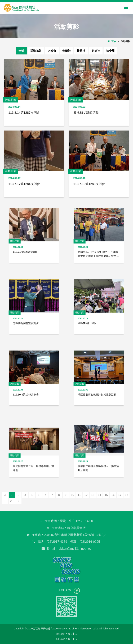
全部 (21, 51)
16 (113, 495)
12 (86, 495)
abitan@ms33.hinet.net (74, 549)
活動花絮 (36, 51)
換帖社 (81, 51)
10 (73, 495)
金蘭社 (66, 51)
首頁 (112, 41)
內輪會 (52, 51)
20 (12, 501)
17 (120, 495)
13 (93, 495)
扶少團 (110, 51)
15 (106, 495)
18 (127, 495)
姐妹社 (96, 51)
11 (79, 495)
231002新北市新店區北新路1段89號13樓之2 (74, 535)
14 (100, 495)
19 (5, 501)
